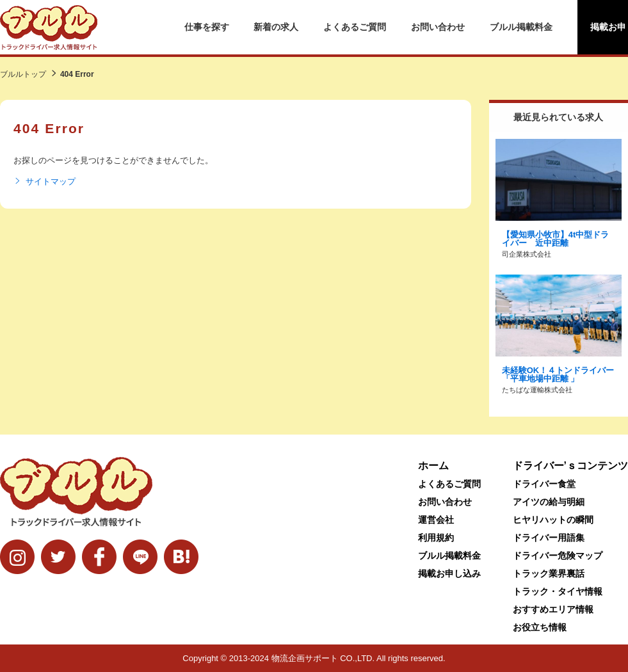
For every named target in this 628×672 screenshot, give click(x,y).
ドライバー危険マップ (558, 556)
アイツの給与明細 (549, 502)
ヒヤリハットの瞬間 (553, 520)
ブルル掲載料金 (521, 27)
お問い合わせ (438, 27)
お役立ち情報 (540, 627)
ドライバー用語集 (549, 538)
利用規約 (436, 538)
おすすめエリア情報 (553, 609)
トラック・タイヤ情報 (558, 591)
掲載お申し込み (449, 573)
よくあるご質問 (355, 27)
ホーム (433, 466)
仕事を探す (207, 27)
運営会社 (436, 520)
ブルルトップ (23, 74)
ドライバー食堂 (544, 484)
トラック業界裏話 (549, 573)
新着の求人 (276, 27)
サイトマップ (44, 182)
